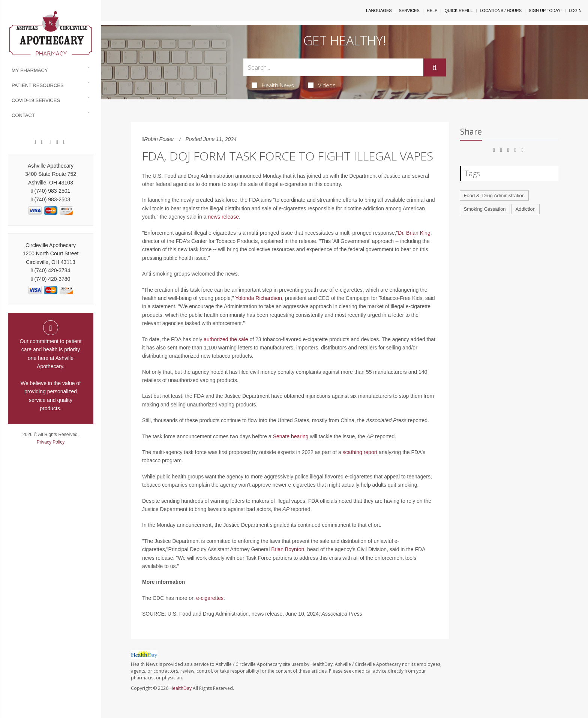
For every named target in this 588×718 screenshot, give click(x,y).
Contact (23, 115)
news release (223, 217)
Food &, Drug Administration (494, 196)
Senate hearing (291, 436)
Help (432, 10)
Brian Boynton (288, 549)
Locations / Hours (501, 10)
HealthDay (181, 688)
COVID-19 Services (36, 100)
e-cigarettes (210, 598)
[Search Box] (333, 67)
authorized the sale (226, 339)
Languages (379, 10)
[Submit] (435, 67)
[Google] (42, 142)
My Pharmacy (30, 70)
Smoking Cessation (485, 209)
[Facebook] (35, 142)
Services (409, 10)
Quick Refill (458, 10)
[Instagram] (57, 142)
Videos (322, 85)
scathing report (360, 452)
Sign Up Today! (545, 10)
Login (575, 10)
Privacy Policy (51, 442)
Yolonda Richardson (259, 298)
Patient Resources (38, 85)
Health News (273, 85)
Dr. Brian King (414, 233)
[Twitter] (64, 142)
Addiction (526, 209)
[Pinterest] (50, 142)
